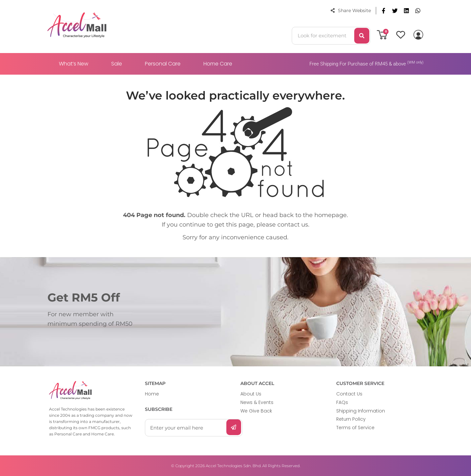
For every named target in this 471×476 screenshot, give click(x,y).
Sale (117, 64)
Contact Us (349, 394)
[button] (384, 11)
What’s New (74, 64)
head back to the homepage (305, 215)
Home (152, 394)
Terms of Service (355, 428)
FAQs (342, 402)
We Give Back (256, 411)
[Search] (362, 36)
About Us (251, 394)
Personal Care (163, 64)
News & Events (257, 402)
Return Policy (351, 419)
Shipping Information (361, 411)
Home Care (218, 64)
